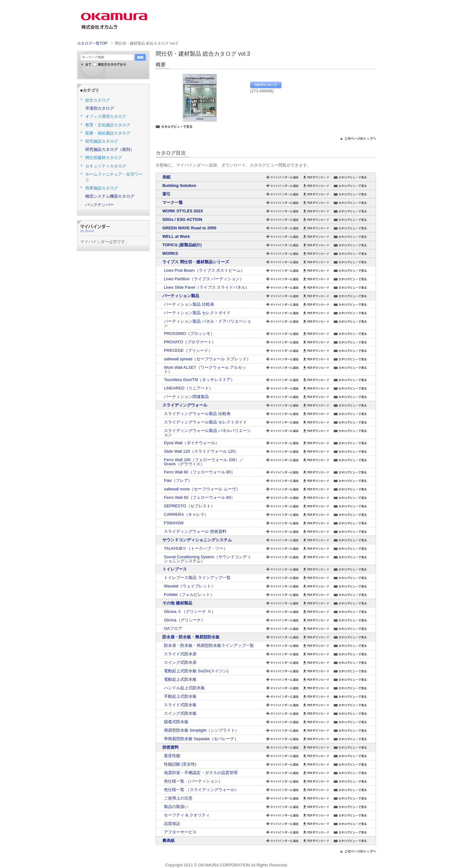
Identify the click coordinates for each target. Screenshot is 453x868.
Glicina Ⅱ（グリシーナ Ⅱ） (190, 611)
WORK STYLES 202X (183, 211)
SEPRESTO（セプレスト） (189, 506)
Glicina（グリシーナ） (185, 620)
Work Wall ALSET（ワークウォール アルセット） (205, 369)
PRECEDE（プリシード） (188, 350)
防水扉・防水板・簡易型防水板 (191, 637)
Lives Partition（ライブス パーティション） (204, 279)
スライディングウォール (185, 405)
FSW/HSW (174, 523)
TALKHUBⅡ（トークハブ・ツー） (196, 548)
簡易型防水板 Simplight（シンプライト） (201, 730)
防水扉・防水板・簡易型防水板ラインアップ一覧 (209, 645)
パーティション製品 (181, 296)
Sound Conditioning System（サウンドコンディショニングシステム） (207, 559)
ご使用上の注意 (178, 798)
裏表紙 (168, 841)
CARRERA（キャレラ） (186, 514)
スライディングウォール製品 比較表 (197, 414)
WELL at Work (176, 236)
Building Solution (179, 186)
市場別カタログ (100, 108)
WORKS (170, 253)
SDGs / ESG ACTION (182, 219)
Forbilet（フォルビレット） (189, 595)
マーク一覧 (173, 202)
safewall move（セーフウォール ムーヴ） (202, 489)
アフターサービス (180, 832)
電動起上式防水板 (180, 679)
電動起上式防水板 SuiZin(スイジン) (196, 671)
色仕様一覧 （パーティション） (193, 781)
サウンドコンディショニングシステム (197, 540)
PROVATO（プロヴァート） (190, 342)
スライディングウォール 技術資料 (195, 531)
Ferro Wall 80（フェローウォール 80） (199, 472)
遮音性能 (172, 756)
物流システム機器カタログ (110, 196)
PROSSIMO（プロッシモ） (189, 333)
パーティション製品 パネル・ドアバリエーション (207, 323)
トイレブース (175, 569)
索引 (166, 194)
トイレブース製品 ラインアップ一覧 (197, 578)
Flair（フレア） (178, 480)
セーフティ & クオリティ (187, 815)
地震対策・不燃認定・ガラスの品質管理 (201, 773)
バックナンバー (100, 205)
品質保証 (172, 824)
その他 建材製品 (177, 603)
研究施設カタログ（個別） (110, 149)
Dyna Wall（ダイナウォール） (192, 443)
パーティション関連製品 (186, 397)
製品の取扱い (176, 807)
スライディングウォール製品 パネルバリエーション (207, 433)
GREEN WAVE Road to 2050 (189, 228)
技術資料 (171, 747)
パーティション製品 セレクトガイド (197, 313)
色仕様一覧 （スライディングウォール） (201, 790)
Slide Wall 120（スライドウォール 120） (201, 451)
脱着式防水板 (176, 722)
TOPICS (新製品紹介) (182, 245)
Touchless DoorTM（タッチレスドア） (199, 380)
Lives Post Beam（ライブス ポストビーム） (204, 270)
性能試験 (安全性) (180, 764)
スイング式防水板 (180, 713)
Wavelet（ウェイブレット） (190, 586)
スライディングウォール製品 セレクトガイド (205, 422)
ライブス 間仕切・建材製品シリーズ (196, 262)
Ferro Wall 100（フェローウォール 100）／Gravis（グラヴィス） (204, 462)
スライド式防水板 (180, 705)
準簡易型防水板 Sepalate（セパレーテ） (201, 739)
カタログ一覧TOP (92, 43)
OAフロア (173, 628)
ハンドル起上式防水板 (184, 688)
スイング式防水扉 (180, 662)
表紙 (166, 177)
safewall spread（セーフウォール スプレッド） (207, 359)
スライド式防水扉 (180, 654)
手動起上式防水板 (180, 696)
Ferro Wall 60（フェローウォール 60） (199, 497)
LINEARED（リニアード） (188, 388)
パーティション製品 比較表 (189, 304)
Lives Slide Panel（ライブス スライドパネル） (207, 287)
